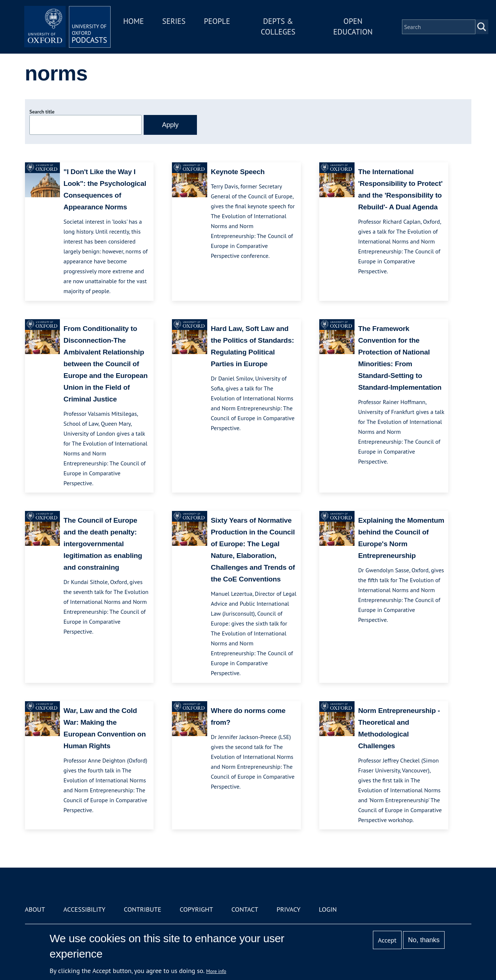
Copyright (196, 909)
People (219, 21)
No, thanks (424, 940)
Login (328, 909)
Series (176, 21)
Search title (42, 112)
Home (136, 21)
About (35, 909)
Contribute (143, 909)
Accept (387, 940)
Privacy (289, 909)
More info (216, 971)
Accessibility (85, 909)
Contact (245, 909)
